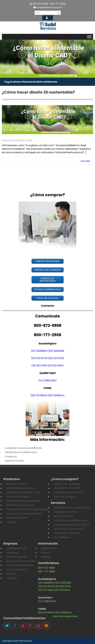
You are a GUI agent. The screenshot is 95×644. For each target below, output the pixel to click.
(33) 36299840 (39, 351)
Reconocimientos (16, 557)
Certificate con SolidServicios (70, 520)
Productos (11, 456)
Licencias (12, 522)
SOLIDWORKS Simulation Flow (23, 492)
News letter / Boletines (67, 533)
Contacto (47, 557)
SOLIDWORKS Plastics (19, 497)
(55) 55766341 (39, 396)
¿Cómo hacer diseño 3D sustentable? (38, 92)
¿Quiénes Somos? (16, 548)
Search (37, 13)
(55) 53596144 (56, 396)
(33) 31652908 (56, 351)
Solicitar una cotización (67, 484)
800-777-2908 (46, 571)
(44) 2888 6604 (47, 381)
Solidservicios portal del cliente (72, 525)
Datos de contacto (65, 497)
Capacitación (49, 548)
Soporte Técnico (15, 461)
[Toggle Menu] (89, 37)
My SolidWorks (62, 537)
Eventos (46, 553)
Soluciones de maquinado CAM (24, 514)
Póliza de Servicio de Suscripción (72, 508)
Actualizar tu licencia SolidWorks (23, 448)
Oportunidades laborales (21, 561)
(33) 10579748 (39, 358)
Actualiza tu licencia (65, 512)
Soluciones (12, 553)
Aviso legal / (83, 641)
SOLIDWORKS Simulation (20, 488)
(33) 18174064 (56, 366)
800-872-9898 (46, 568)
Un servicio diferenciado (20, 565)
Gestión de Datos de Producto (24, 501)
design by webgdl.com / (44, 641)
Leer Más (85, 161)
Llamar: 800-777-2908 (67, 488)
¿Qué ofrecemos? (17, 570)
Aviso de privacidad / (66, 641)
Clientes (11, 574)
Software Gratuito (17, 518)
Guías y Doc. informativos (68, 529)
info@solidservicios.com (48, 7)
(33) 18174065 (39, 366)
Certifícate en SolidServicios (21, 452)
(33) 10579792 (56, 358)
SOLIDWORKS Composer (20, 505)
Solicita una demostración (69, 492)
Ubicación (12, 578)
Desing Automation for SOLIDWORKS (27, 509)
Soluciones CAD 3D (17, 484)
